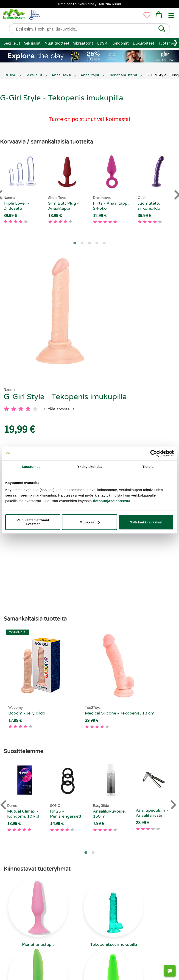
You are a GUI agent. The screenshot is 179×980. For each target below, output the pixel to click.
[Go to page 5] (104, 243)
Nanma (9, 389)
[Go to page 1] (75, 243)
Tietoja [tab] (148, 467)
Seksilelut (12, 43)
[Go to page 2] (82, 243)
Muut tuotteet (57, 43)
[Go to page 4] (97, 243)
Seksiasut (32, 43)
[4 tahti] (28, 409)
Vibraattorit (83, 43)
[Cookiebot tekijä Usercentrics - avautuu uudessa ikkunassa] (154, 453)
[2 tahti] (14, 409)
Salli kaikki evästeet (146, 522)
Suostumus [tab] (31, 467)
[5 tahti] (35, 409)
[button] (162, 29)
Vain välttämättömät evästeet (33, 522)
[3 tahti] (21, 409)
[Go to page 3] (89, 243)
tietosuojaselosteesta (112, 501)
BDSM (102, 43)
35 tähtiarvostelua (59, 409)
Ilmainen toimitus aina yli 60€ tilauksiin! (89, 4)
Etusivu (10, 75)
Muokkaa (90, 522)
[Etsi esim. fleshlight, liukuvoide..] (92, 29)
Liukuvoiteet (143, 43)
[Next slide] (173, 772)
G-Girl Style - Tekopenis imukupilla (65, 397)
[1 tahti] (7, 409)
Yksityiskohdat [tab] (89, 467)
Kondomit (120, 43)
